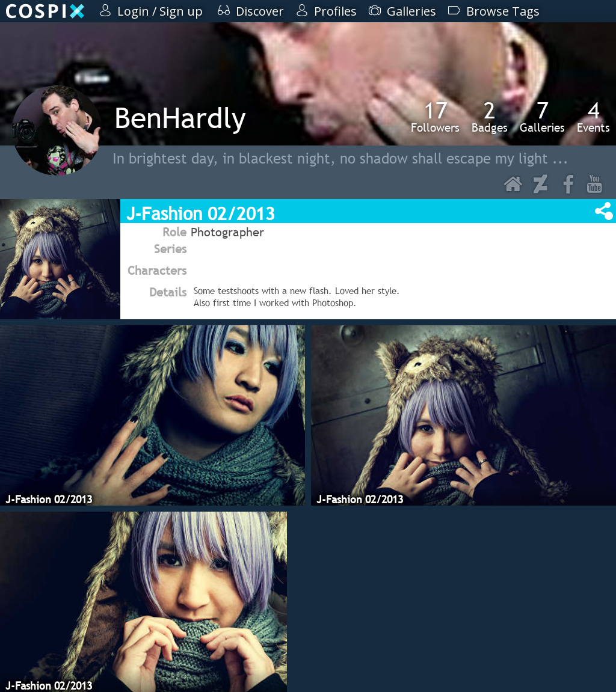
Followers (435, 117)
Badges (490, 117)
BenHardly (180, 118)
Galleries (542, 117)
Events (593, 117)
